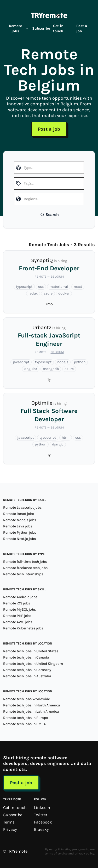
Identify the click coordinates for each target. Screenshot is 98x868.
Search (50, 215)
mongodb (51, 369)
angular (31, 369)
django (58, 444)
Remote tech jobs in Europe (25, 718)
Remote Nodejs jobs (20, 520)
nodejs (63, 362)
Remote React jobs (19, 514)
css (41, 287)
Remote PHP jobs (17, 616)
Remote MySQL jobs (19, 609)
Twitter (41, 815)
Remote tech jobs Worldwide (27, 699)
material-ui (59, 287)
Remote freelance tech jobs (25, 568)
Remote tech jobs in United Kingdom (33, 664)
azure (48, 293)
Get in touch (58, 28)
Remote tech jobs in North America (32, 705)
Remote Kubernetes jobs (23, 628)
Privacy (10, 829)
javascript (21, 362)
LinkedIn (42, 808)
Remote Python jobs (20, 532)
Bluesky (41, 829)
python (80, 362)
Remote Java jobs (18, 526)
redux (33, 293)
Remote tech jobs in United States (31, 651)
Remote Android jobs (20, 597)
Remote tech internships (23, 574)
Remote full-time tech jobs (25, 562)
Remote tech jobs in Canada (26, 657)
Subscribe (41, 28)
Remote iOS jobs (17, 603)
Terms (9, 822)
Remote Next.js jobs (19, 539)
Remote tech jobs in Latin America (31, 711)
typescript (24, 287)
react (78, 287)
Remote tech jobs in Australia (27, 676)
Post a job (82, 28)
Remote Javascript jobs (22, 508)
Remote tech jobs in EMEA (24, 724)
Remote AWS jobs (18, 622)
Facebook (43, 822)
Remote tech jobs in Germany (27, 670)
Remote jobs (19, 28)
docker (64, 293)
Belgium (57, 277)
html (66, 438)
